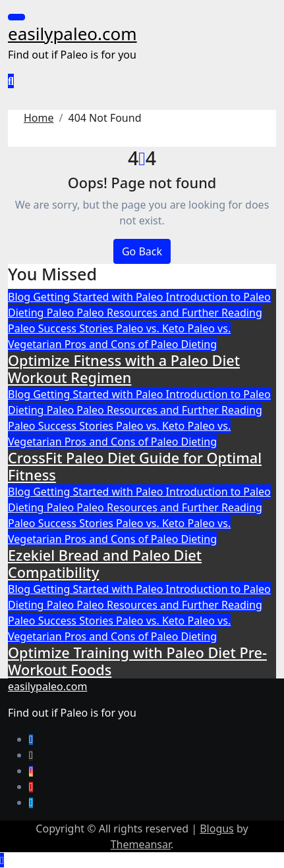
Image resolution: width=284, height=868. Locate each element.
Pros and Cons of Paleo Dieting (141, 344)
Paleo (62, 313)
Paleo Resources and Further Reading (169, 313)
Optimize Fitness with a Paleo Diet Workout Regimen (124, 369)
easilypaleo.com (72, 34)
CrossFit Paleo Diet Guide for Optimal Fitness (135, 466)
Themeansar (141, 844)
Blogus (217, 829)
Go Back (142, 251)
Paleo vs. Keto (152, 328)
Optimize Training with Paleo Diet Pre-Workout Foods (137, 661)
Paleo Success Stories (62, 328)
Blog (20, 297)
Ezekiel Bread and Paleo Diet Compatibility (105, 564)
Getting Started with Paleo (99, 297)
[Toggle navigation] (16, 17)
